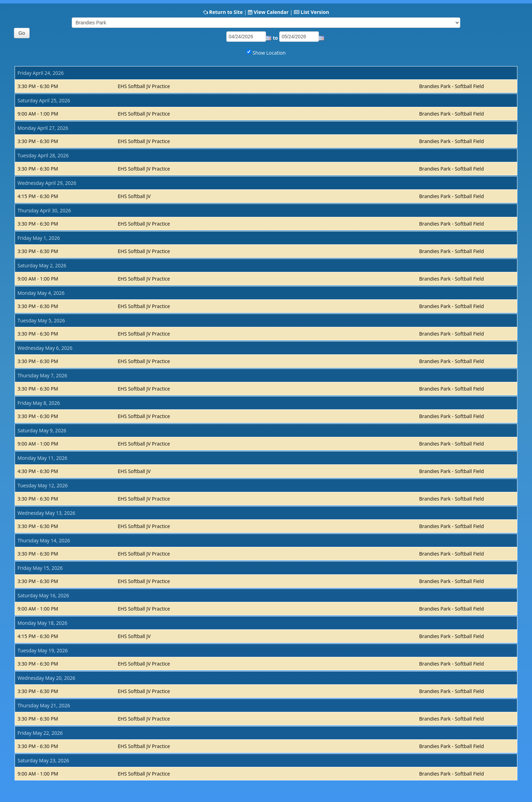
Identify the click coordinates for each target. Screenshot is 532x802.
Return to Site (226, 12)
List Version (315, 12)
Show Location (269, 53)
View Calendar (271, 12)
